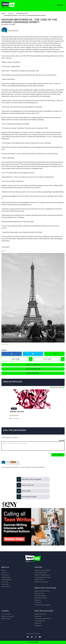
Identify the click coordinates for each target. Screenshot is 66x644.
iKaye (8, 462)
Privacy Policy (5, 584)
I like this (22, 359)
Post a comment (33, 365)
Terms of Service (6, 586)
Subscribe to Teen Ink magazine (43, 605)
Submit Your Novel (39, 593)
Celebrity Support (6, 577)
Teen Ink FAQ (5, 582)
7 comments (14, 419)
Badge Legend (38, 626)
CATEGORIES (33, 642)
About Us (4, 570)
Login (62, 440)
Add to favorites (33, 369)
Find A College (24, 491)
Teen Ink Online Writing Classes (43, 619)
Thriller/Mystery (22, 13)
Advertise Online (39, 580)
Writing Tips (38, 600)
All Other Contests (6, 619)
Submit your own (33, 373)
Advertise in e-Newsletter (41, 582)
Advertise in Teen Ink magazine (43, 570)
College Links (38, 616)
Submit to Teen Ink (25, 485)
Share (4, 350)
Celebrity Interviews (7, 580)
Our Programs (5, 575)
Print (4, 251)
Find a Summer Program (27, 497)
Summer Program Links (41, 614)
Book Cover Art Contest (8, 616)
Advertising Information (41, 573)
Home (3, 13)
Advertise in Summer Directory (43, 577)
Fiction (11, 13)
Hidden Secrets (17, 412)
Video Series (38, 623)
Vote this (54, 359)
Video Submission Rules (41, 598)
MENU (60, 5)
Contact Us (4, 573)
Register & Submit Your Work (42, 591)
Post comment (58, 455)
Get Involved (38, 603)
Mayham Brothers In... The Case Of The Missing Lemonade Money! (25, 15)
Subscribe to (29, 479)
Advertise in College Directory (42, 575)
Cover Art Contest (6, 614)
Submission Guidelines (40, 596)
